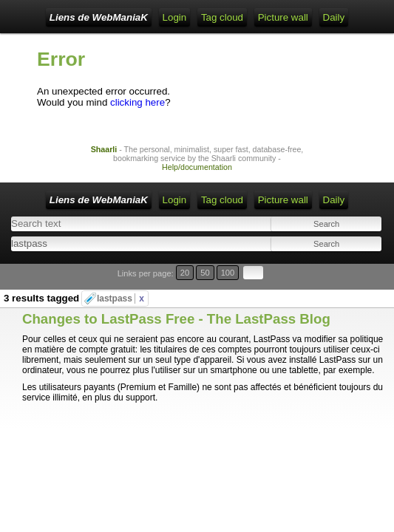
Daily (334, 17)
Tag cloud (222, 17)
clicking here (137, 102)
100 (228, 273)
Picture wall (283, 17)
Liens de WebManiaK (99, 17)
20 (185, 273)
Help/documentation (197, 167)
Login (175, 17)
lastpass (120, 299)
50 (205, 273)
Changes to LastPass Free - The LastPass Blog (176, 319)
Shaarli (104, 149)
